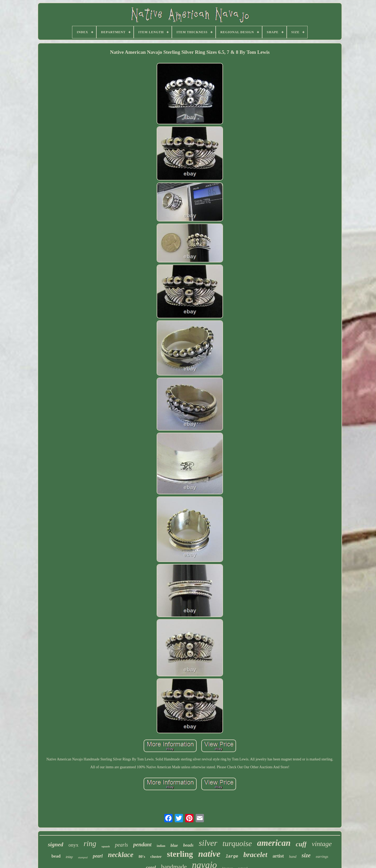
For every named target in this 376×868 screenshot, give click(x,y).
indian (161, 846)
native (209, 854)
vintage (322, 844)
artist (278, 856)
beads (188, 845)
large (232, 857)
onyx (73, 845)
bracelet (255, 855)
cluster (156, 857)
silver (208, 843)
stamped (83, 857)
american (274, 843)
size (306, 855)
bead (56, 856)
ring (90, 843)
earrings (322, 857)
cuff (301, 844)
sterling (180, 854)
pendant (142, 844)
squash (106, 846)
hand (293, 857)
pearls (121, 845)
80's (142, 857)
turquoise (237, 843)
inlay (69, 857)
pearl (98, 856)
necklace (121, 855)
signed (55, 844)
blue (174, 845)
